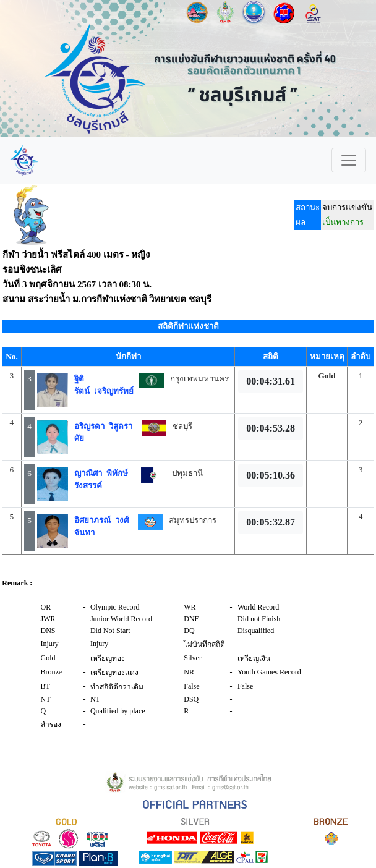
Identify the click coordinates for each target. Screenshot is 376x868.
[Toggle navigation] (349, 160)
